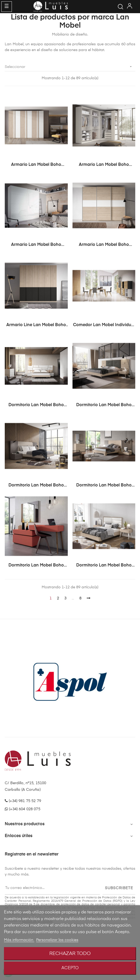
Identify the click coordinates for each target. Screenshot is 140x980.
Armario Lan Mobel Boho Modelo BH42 (104, 245)
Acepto (70, 968)
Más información (19, 940)
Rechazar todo (70, 954)
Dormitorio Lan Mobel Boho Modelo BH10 (104, 405)
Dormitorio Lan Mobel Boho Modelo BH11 (36, 486)
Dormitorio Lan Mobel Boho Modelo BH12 (104, 486)
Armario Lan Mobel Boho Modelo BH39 (36, 165)
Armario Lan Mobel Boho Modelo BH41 (36, 245)
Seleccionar (70, 67)
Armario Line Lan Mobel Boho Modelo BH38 (36, 325)
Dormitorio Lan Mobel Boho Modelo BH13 (36, 566)
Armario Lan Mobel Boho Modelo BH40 (104, 165)
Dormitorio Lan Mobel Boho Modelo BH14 (104, 566)
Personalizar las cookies (57, 940)
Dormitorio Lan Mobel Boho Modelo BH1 (36, 405)
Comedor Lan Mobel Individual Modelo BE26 (104, 325)
